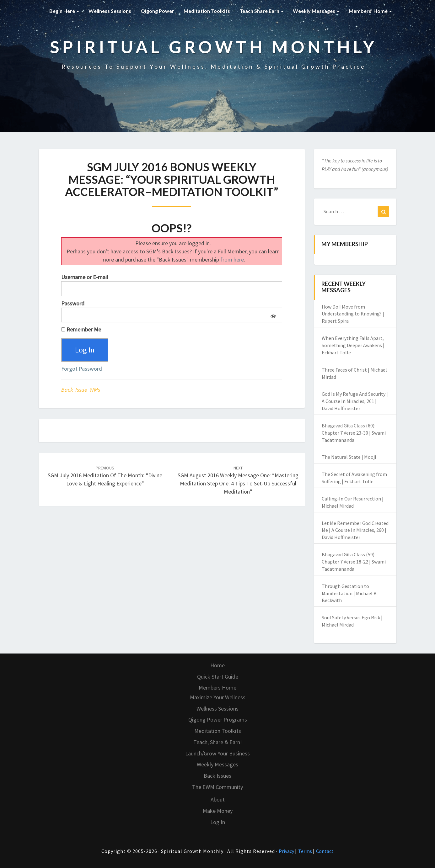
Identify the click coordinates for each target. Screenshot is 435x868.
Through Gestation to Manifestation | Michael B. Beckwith (350, 593)
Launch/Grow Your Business (217, 753)
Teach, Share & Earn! (218, 742)
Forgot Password (82, 369)
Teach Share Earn (261, 11)
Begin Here (64, 11)
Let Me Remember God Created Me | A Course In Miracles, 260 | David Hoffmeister (355, 530)
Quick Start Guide (218, 677)
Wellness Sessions (110, 11)
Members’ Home (370, 11)
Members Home (217, 688)
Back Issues (217, 776)
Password (73, 303)
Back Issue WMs (81, 390)
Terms (306, 851)
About (218, 799)
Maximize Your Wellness (218, 697)
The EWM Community (217, 787)
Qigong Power (157, 11)
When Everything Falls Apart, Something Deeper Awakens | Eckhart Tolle (353, 345)
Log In (218, 822)
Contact (325, 851)
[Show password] (272, 315)
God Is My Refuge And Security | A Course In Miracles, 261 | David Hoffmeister (355, 401)
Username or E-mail (85, 277)
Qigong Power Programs (218, 720)
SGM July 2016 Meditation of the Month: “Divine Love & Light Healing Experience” (105, 476)
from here (232, 259)
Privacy (287, 851)
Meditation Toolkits (207, 11)
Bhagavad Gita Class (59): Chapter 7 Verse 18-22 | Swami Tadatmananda (354, 562)
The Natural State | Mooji (349, 457)
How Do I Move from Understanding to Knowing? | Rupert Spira (353, 314)
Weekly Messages (316, 11)
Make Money (218, 811)
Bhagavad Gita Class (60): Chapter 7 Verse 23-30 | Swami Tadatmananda (354, 433)
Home (217, 665)
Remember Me (81, 329)
